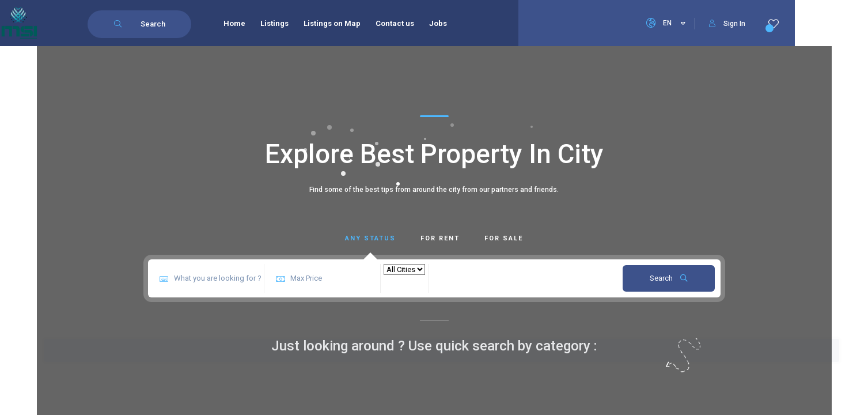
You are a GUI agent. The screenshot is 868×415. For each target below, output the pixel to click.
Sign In (727, 24)
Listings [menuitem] (274, 23)
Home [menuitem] (234, 23)
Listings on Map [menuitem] (332, 23)
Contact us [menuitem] (395, 23)
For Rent (440, 238)
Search (669, 278)
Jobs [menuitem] (438, 23)
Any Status (370, 238)
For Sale (504, 238)
